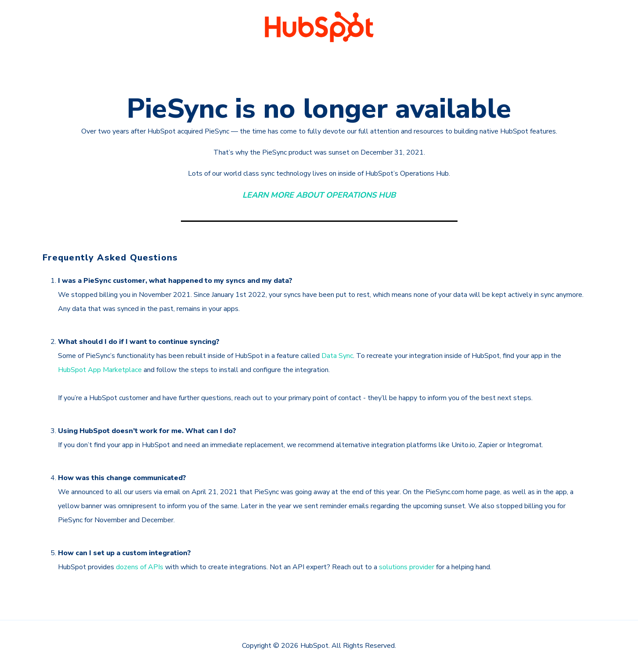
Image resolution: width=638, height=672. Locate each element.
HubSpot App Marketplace (100, 370)
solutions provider (407, 567)
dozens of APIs (140, 567)
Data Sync (337, 356)
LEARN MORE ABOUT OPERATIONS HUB (319, 195)
